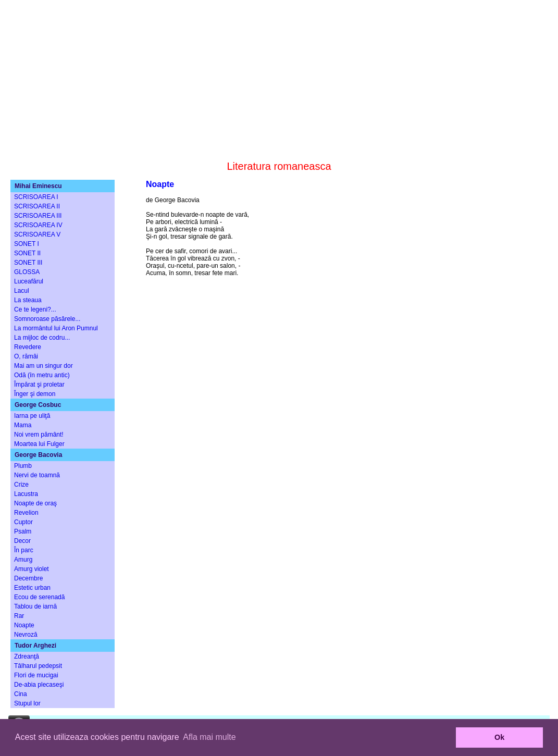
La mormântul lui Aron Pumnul (56, 328)
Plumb (23, 466)
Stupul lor (27, 703)
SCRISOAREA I (36, 197)
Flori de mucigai (36, 675)
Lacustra (26, 494)
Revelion (26, 513)
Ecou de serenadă (39, 597)
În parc (24, 550)
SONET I (27, 244)
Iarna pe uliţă (32, 416)
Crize (21, 485)
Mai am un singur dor (44, 366)
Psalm (23, 531)
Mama (23, 425)
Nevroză (26, 635)
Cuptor (23, 522)
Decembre (28, 578)
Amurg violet (32, 569)
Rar (19, 616)
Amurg (23, 560)
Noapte (24, 625)
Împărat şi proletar (39, 385)
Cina (21, 694)
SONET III (28, 263)
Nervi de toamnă (37, 475)
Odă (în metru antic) (42, 375)
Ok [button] (499, 737)
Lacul (22, 291)
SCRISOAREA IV (38, 225)
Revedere (28, 347)
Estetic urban (32, 588)
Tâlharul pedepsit (38, 666)
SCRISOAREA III (38, 216)
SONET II (27, 253)
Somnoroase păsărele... (47, 319)
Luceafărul (29, 281)
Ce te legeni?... (35, 309)
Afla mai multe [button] (209, 737)
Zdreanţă (27, 656)
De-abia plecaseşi (39, 685)
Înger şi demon (35, 394)
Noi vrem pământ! (39, 435)
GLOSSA (27, 272)
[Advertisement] (279, 73)
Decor (22, 541)
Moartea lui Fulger (39, 444)
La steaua (28, 300)
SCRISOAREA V (37, 234)
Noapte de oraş (35, 503)
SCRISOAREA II (37, 206)
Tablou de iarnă (35, 606)
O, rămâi (26, 356)
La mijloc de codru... (42, 338)
